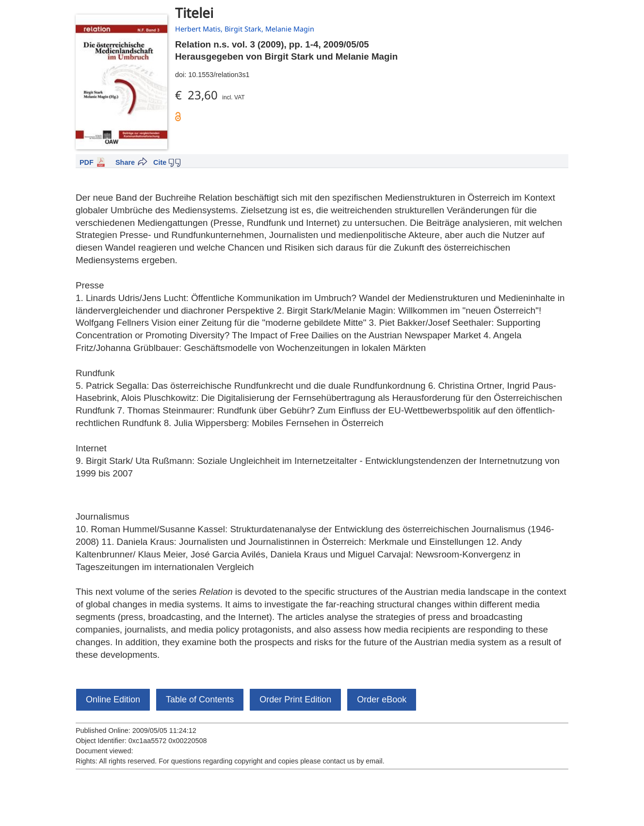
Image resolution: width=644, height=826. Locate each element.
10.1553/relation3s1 (219, 75)
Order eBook (382, 699)
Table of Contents (200, 699)
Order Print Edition (295, 699)
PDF (87, 162)
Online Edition (113, 699)
